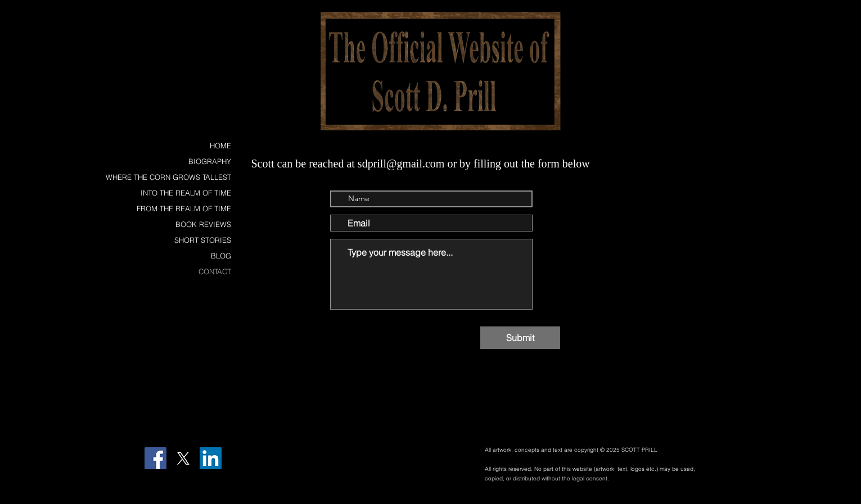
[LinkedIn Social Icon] (211, 458)
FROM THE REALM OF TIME (184, 208)
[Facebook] (155, 458)
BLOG (221, 256)
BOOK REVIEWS (203, 224)
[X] (183, 458)
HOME (220, 146)
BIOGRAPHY (210, 161)
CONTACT (215, 271)
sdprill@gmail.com (401, 164)
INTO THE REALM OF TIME (186, 193)
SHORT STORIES (203, 240)
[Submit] (520, 338)
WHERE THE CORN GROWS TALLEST (168, 177)
